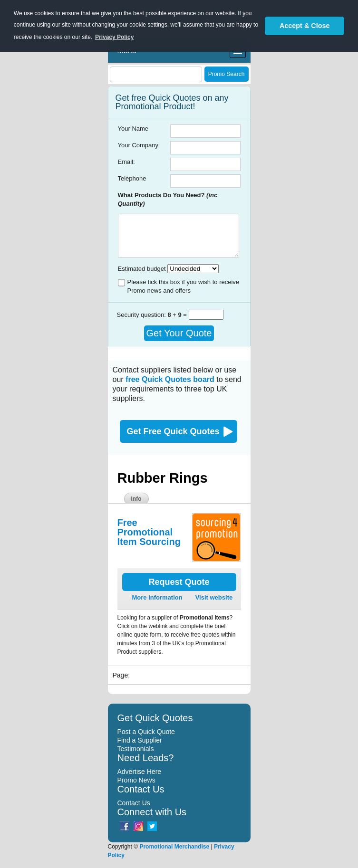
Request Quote (179, 582)
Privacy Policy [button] (114, 37)
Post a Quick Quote (146, 732)
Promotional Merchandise (174, 847)
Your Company (138, 145)
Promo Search (227, 74)
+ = (178, 315)
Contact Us (134, 803)
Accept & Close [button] (305, 26)
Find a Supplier (140, 740)
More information (157, 597)
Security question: (142, 315)
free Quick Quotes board (170, 379)
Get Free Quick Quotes (173, 431)
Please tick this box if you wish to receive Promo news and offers (184, 286)
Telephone (132, 178)
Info (136, 499)
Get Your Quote (179, 333)
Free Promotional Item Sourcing (149, 532)
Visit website (214, 597)
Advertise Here (140, 772)
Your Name (133, 129)
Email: (126, 162)
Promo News (136, 780)
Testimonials (136, 749)
